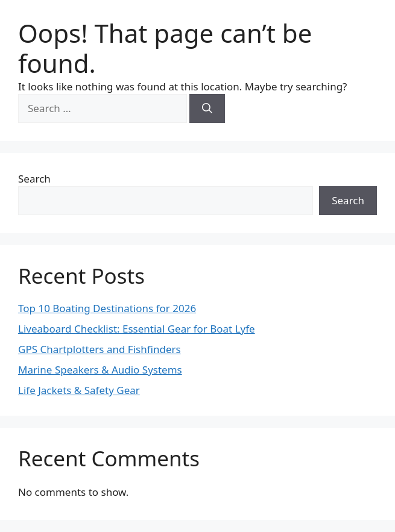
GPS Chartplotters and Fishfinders (100, 349)
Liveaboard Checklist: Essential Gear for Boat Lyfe (137, 329)
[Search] (207, 108)
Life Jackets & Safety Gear (79, 390)
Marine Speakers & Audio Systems (100, 370)
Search (34, 179)
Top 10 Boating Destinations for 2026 (107, 308)
